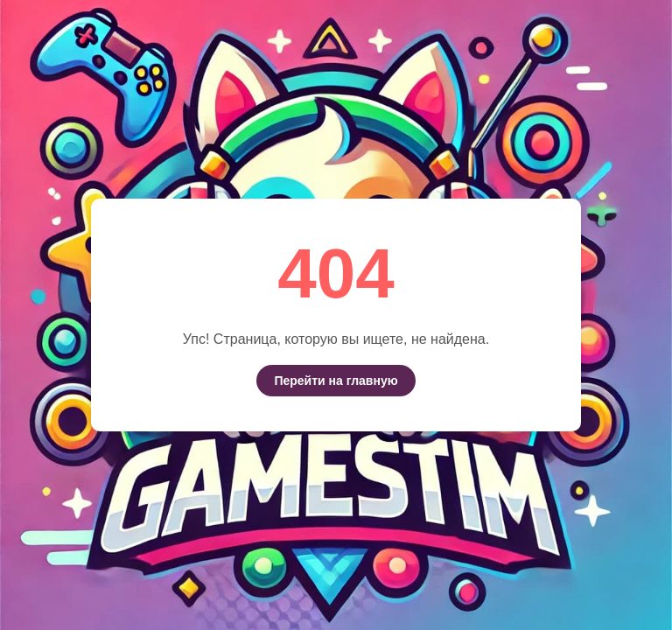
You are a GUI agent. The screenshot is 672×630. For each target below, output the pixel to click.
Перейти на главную (336, 381)
